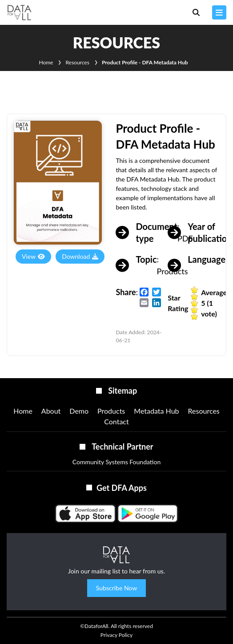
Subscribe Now (116, 588)
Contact (116, 421)
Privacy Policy (116, 635)
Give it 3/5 (195, 303)
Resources (77, 62)
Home (46, 62)
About (51, 411)
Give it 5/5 (195, 316)
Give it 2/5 (195, 296)
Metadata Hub (156, 411)
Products (111, 411)
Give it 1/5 (195, 290)
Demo (79, 411)
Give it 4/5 (195, 310)
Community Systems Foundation (117, 462)
